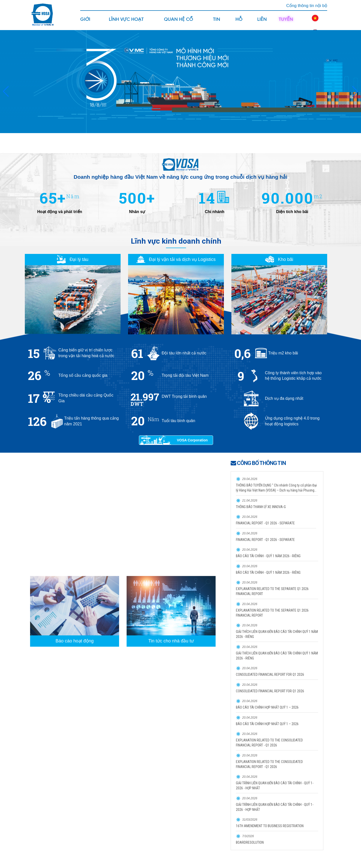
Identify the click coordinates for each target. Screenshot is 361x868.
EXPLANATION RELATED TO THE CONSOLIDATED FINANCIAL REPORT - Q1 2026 (269, 743)
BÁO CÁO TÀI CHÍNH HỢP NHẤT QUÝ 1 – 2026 (267, 707)
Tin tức (218, 23)
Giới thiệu (86, 23)
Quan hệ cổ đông (178, 23)
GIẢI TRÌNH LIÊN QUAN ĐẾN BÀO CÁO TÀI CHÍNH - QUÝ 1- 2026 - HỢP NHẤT (275, 786)
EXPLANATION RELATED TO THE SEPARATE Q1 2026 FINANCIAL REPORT (272, 591)
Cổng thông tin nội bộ (307, 6)
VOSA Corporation (192, 440)
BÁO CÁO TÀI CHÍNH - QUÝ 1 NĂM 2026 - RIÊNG (268, 556)
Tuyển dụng (286, 23)
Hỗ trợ (240, 23)
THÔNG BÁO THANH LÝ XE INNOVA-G (261, 507)
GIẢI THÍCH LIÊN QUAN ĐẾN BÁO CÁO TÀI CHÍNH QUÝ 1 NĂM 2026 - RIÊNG (277, 634)
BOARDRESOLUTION (250, 842)
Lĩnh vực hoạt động (126, 23)
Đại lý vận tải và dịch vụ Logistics (176, 259)
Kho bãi (279, 259)
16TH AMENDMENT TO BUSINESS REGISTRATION (270, 826)
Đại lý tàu (73, 259)
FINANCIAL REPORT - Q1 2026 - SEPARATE (265, 523)
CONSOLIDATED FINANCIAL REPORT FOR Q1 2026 (270, 674)
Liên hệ (262, 23)
